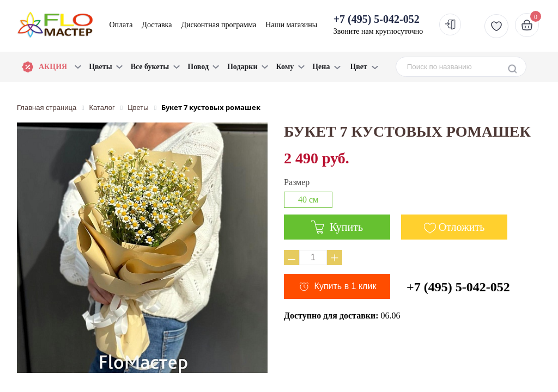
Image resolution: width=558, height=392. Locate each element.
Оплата (121, 25)
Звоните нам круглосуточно (378, 24)
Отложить (462, 227)
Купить (337, 227)
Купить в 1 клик (345, 286)
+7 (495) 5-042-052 (458, 287)
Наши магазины (291, 25)
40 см (308, 200)
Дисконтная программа (219, 25)
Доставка (157, 25)
